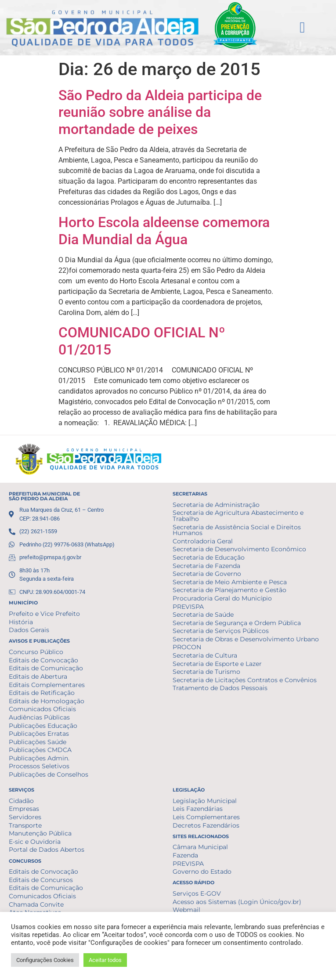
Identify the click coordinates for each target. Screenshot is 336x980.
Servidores (25, 817)
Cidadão (21, 801)
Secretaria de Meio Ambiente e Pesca (230, 582)
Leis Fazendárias (198, 809)
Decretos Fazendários (206, 825)
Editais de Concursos (41, 880)
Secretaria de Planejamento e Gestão (229, 590)
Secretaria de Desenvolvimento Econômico (239, 549)
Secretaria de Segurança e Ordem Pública (237, 623)
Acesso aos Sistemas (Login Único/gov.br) (237, 902)
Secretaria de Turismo (206, 672)
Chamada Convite (36, 904)
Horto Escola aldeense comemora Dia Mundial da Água (164, 231)
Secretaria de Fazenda (206, 566)
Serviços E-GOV (197, 893)
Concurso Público (36, 652)
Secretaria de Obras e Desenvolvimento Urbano (246, 639)
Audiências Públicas (39, 717)
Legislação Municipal (205, 801)
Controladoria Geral (203, 541)
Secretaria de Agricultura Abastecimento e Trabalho (238, 516)
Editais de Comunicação (46, 668)
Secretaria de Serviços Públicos (221, 631)
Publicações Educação (43, 726)
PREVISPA (188, 607)
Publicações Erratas (39, 734)
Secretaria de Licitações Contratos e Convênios (245, 680)
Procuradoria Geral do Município (222, 598)
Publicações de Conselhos (49, 774)
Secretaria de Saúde (203, 615)
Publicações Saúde (38, 742)
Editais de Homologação (47, 701)
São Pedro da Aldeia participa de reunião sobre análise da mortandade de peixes (160, 112)
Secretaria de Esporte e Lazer (217, 664)
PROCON (187, 647)
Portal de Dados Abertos (47, 850)
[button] (302, 27)
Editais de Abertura (38, 676)
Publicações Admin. (39, 758)
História (21, 622)
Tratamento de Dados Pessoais (220, 688)
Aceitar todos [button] (105, 960)
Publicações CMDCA (40, 750)
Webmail (186, 910)
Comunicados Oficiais (42, 709)
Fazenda (185, 855)
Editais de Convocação (43, 660)
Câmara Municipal (200, 847)
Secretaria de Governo (207, 574)
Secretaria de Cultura (205, 655)
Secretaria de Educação (209, 557)
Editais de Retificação (42, 693)
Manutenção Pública (40, 833)
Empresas (24, 809)
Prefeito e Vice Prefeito (44, 614)
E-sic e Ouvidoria (35, 842)
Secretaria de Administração (216, 505)
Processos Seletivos (39, 766)
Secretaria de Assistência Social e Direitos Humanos (237, 530)
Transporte (25, 825)
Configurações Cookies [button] (45, 960)
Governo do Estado (202, 872)
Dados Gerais (29, 630)
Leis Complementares (206, 817)
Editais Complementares (47, 685)
